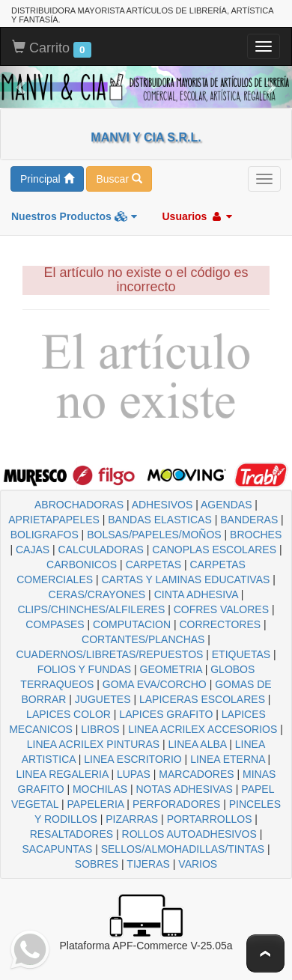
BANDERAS (249, 520)
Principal (47, 179)
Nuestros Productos (74, 216)
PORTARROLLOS (210, 819)
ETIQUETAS (241, 654)
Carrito (52, 49)
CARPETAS (153, 564)
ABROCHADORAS (79, 505)
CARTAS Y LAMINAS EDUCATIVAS (185, 579)
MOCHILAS (100, 789)
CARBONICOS (82, 564)
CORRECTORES (220, 624)
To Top (265, 953)
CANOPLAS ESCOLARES (214, 550)
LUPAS (134, 774)
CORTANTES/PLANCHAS (143, 639)
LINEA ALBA (198, 744)
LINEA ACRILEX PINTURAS (93, 744)
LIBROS (100, 729)
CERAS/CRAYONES (97, 594)
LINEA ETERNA (228, 759)
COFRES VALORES (221, 609)
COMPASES (55, 624)
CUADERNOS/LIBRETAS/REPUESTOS (109, 654)
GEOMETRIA (171, 669)
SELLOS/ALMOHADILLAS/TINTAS (183, 849)
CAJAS (33, 550)
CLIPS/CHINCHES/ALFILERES (91, 609)
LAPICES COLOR (69, 714)
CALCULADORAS (101, 550)
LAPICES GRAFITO (166, 714)
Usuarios (197, 216)
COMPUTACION (132, 624)
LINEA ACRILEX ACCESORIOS (203, 729)
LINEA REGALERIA (63, 774)
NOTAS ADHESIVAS (185, 789)
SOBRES (97, 864)
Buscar (119, 179)
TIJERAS (148, 864)
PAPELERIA (95, 804)
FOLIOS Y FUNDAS (85, 669)
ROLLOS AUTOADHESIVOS (189, 834)
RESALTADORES (72, 834)
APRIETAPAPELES (54, 520)
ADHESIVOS (162, 505)
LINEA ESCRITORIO (133, 759)
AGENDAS (226, 505)
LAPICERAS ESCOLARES (202, 699)
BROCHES (256, 535)
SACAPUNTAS (57, 849)
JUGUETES (103, 699)
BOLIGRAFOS (45, 535)
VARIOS (198, 864)
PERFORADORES (176, 804)
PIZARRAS (132, 819)
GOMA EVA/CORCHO (155, 684)
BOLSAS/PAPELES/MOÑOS (154, 535)
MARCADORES (196, 774)
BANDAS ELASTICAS (160, 520)
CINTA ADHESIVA (196, 594)
